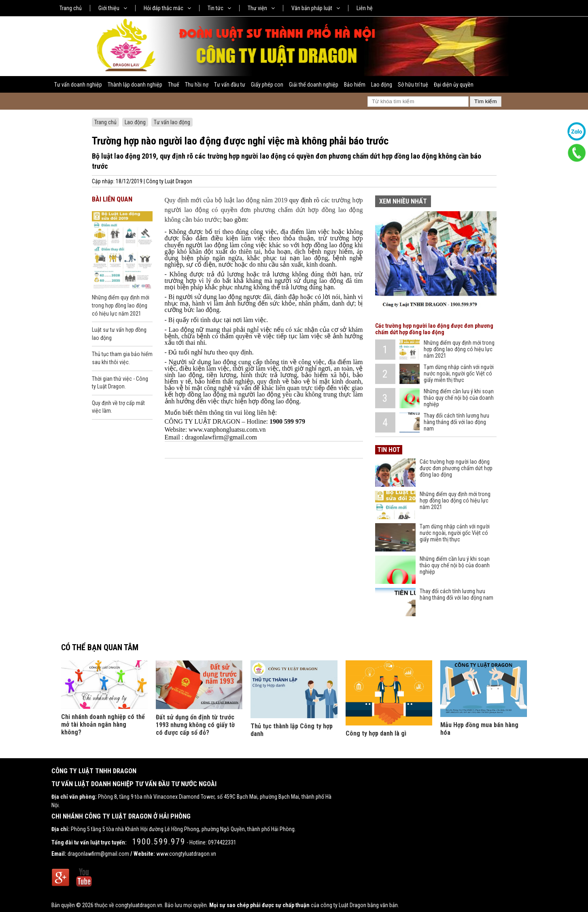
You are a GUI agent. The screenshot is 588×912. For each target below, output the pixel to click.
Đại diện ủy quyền (454, 85)
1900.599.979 (159, 842)
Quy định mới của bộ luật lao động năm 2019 (226, 200)
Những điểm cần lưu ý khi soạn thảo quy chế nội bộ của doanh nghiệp (459, 398)
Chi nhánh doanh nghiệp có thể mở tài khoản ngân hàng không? (103, 724)
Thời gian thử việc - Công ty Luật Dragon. (120, 383)
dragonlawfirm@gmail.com (98, 854)
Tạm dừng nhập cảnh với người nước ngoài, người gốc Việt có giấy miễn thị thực (459, 373)
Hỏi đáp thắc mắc (167, 8)
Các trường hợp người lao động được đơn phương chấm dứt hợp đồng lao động (434, 329)
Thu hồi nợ (197, 85)
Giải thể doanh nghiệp (314, 85)
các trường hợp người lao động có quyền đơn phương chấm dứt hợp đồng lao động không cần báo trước (264, 210)
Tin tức (219, 8)
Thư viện (261, 8)
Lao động (382, 85)
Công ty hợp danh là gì (376, 733)
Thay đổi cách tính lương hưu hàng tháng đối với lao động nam (456, 422)
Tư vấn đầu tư (230, 85)
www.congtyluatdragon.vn (186, 854)
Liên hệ (365, 8)
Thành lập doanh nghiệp (135, 85)
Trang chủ (71, 8)
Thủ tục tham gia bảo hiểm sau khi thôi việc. (122, 358)
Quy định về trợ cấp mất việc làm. (118, 407)
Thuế (174, 85)
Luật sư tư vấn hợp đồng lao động (119, 334)
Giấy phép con (267, 85)
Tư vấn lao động (172, 122)
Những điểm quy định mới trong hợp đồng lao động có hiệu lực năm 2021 (121, 305)
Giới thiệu (113, 8)
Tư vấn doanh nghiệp (78, 85)
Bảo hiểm (355, 85)
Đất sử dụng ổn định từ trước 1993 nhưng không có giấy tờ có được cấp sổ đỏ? (195, 725)
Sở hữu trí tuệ (413, 85)
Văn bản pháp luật (316, 8)
